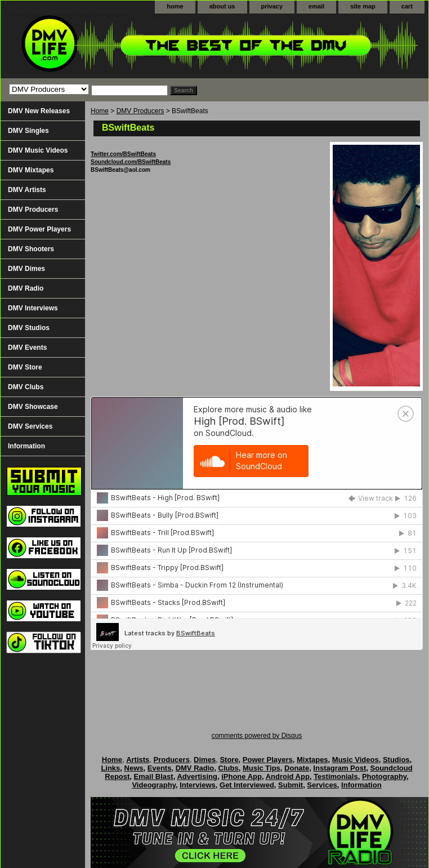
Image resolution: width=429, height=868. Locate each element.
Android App (288, 776)
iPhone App (242, 776)
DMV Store (25, 367)
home (175, 6)
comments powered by (257, 736)
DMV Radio (26, 288)
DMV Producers (140, 111)
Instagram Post (339, 768)
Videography (154, 785)
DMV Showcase (33, 407)
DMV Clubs (26, 387)
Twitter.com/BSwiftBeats (123, 154)
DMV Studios (29, 328)
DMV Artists (27, 190)
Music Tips (262, 768)
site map (363, 6)
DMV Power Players (39, 229)
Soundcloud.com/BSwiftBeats (131, 162)
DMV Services (30, 426)
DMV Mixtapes (31, 170)
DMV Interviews (33, 308)
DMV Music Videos (38, 150)
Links (110, 768)
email (316, 6)
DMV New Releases (39, 111)
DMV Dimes (26, 269)
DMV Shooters (31, 249)
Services (322, 785)
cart (407, 6)
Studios (396, 760)
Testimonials (336, 776)
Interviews (198, 785)
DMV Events (27, 348)
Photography (384, 776)
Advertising (197, 776)
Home (100, 111)
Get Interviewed (247, 785)
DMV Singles (28, 131)
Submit (291, 785)
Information (26, 446)
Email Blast (154, 776)
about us (222, 6)
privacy (272, 6)
